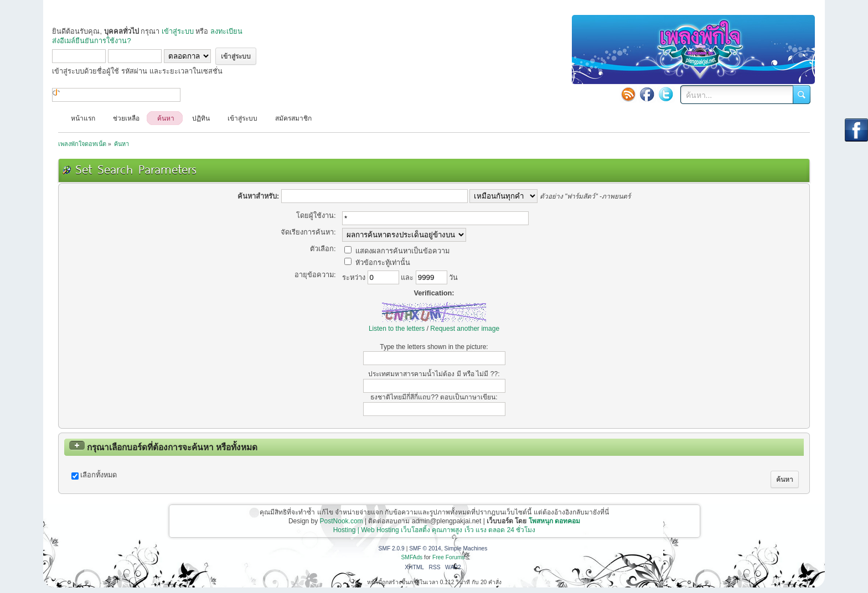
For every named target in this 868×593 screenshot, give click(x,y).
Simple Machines (466, 548)
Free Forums (449, 557)
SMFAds (412, 557)
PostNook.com (342, 521)
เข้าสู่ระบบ (178, 31)
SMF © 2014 (425, 548)
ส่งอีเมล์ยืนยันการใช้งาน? (91, 41)
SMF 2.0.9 (392, 548)
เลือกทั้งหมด (99, 475)
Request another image (465, 329)
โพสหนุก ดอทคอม (554, 521)
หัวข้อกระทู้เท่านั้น (377, 262)
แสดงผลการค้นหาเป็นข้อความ (397, 251)
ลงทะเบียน (226, 31)
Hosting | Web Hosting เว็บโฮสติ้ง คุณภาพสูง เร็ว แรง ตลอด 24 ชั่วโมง (435, 530)
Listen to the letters (397, 329)
